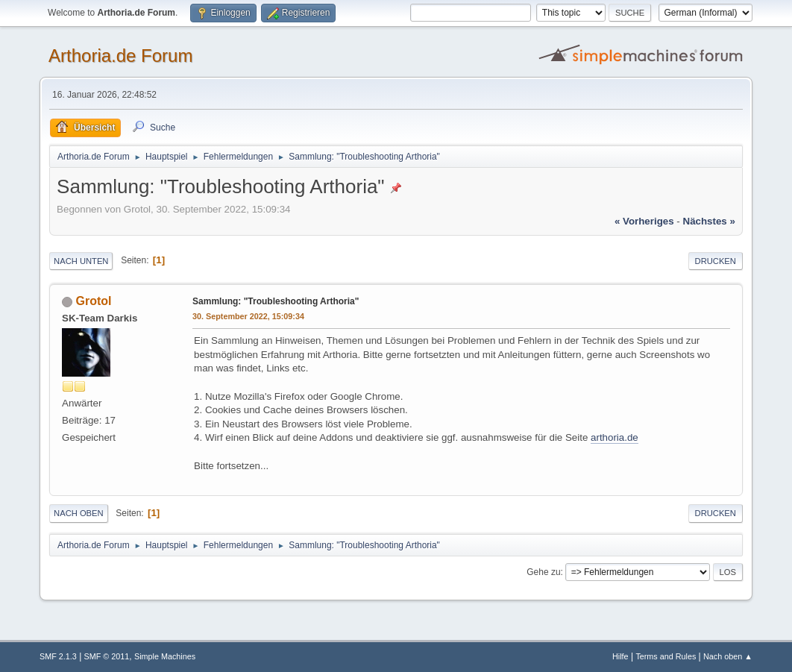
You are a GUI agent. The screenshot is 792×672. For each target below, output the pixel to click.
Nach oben (79, 513)
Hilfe (620, 656)
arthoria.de (615, 437)
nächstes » (709, 221)
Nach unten (81, 261)
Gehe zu (543, 572)
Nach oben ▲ (728, 656)
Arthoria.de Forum (120, 56)
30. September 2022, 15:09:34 (248, 316)
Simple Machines (165, 656)
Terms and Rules (666, 656)
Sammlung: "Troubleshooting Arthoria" (276, 301)
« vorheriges (644, 221)
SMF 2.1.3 (58, 656)
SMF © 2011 (107, 656)
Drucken (716, 261)
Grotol (94, 301)
